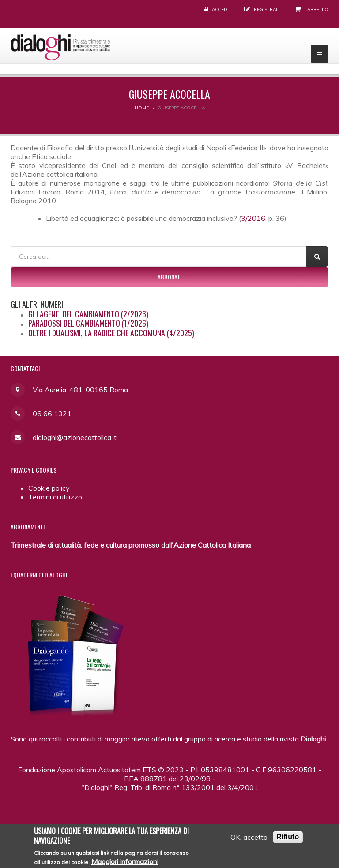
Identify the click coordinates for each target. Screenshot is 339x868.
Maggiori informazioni (125, 862)
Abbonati (169, 277)
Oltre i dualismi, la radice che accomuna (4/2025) (111, 333)
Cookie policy (49, 488)
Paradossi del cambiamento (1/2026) (88, 323)
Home (142, 108)
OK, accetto (249, 838)
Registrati (267, 9)
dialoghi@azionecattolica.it (75, 437)
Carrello (316, 9)
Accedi (220, 9)
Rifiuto (288, 837)
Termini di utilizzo (55, 497)
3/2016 (253, 218)
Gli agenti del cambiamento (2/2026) (88, 314)
